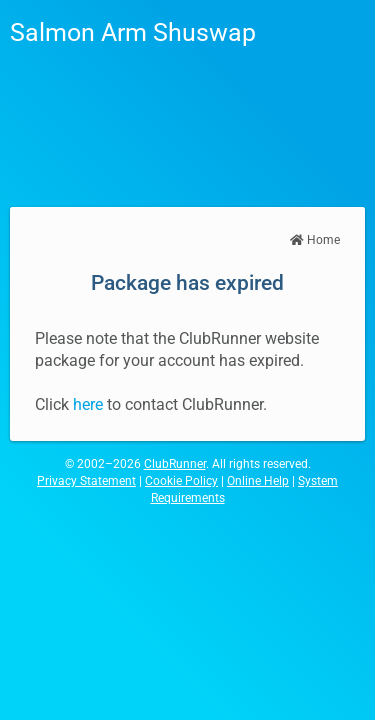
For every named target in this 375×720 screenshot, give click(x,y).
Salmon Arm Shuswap (133, 32)
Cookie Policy (181, 481)
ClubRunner (175, 464)
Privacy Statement (86, 481)
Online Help (258, 481)
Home (315, 240)
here (88, 404)
